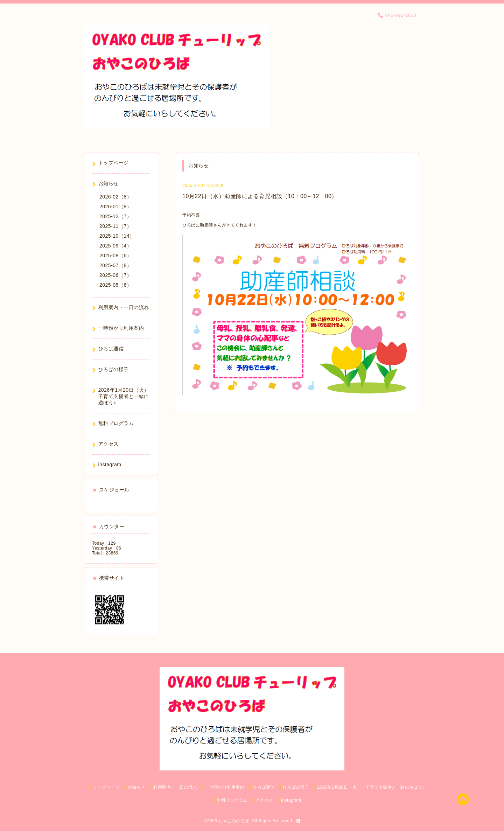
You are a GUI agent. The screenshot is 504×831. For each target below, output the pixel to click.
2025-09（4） (115, 246)
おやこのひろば (234, 821)
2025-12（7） (115, 216)
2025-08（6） (115, 256)
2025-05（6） (115, 285)
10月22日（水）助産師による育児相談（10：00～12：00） (260, 196)
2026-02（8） (115, 197)
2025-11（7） (115, 226)
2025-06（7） (115, 275)
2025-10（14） (117, 236)
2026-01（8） (115, 207)
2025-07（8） (115, 265)
